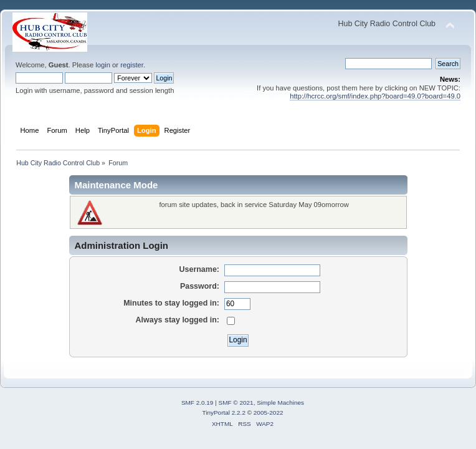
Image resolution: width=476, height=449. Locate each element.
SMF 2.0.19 (198, 403)
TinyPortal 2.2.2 (223, 413)
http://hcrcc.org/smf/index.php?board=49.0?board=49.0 (375, 96)
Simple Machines (280, 403)
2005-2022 (269, 413)
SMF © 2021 (236, 403)
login (103, 65)
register (132, 65)
